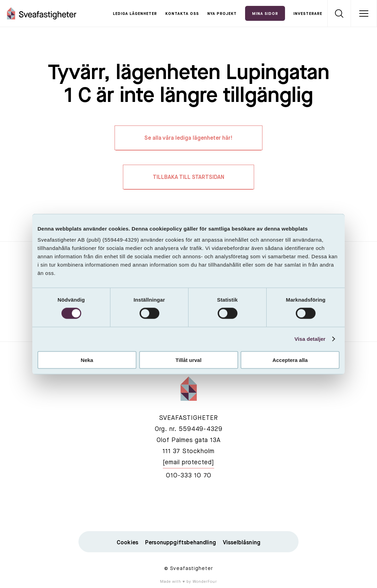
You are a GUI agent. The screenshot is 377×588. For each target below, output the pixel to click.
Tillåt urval (189, 360)
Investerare (308, 14)
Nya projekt (222, 14)
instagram (221, 505)
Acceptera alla (290, 360)
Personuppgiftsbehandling (181, 543)
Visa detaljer (310, 339)
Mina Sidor (265, 14)
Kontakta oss (182, 14)
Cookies (127, 543)
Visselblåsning (242, 543)
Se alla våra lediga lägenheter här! (188, 138)
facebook (156, 505)
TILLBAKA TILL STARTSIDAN (188, 178)
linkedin (188, 505)
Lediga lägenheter (135, 14)
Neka (87, 360)
